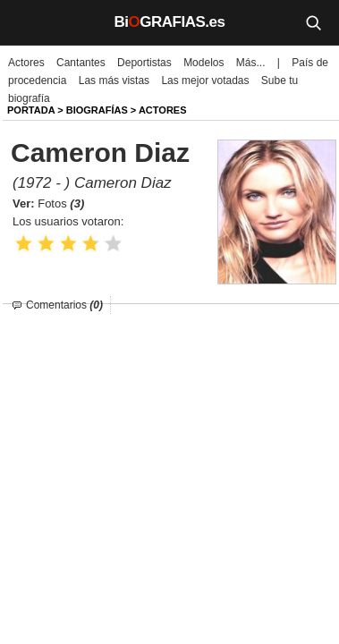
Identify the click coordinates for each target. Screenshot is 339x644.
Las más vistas (114, 80)
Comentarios (64, 305)
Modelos (203, 63)
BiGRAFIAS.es (170, 22)
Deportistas (144, 63)
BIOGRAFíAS (97, 110)
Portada (31, 110)
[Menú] (27, 22)
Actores (26, 63)
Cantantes (81, 63)
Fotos (61, 203)
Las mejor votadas (205, 80)
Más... (251, 63)
